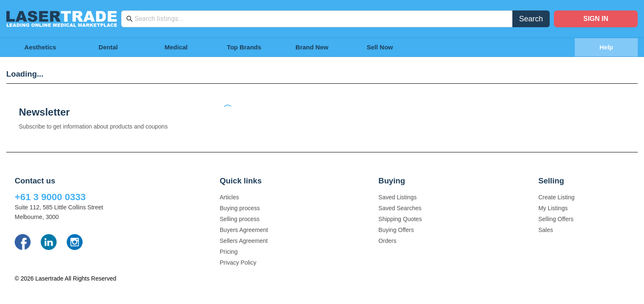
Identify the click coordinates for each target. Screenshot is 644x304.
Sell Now (380, 47)
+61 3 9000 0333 (50, 197)
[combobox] (321, 19)
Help (606, 47)
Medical (176, 47)
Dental (108, 47)
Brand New (312, 47)
